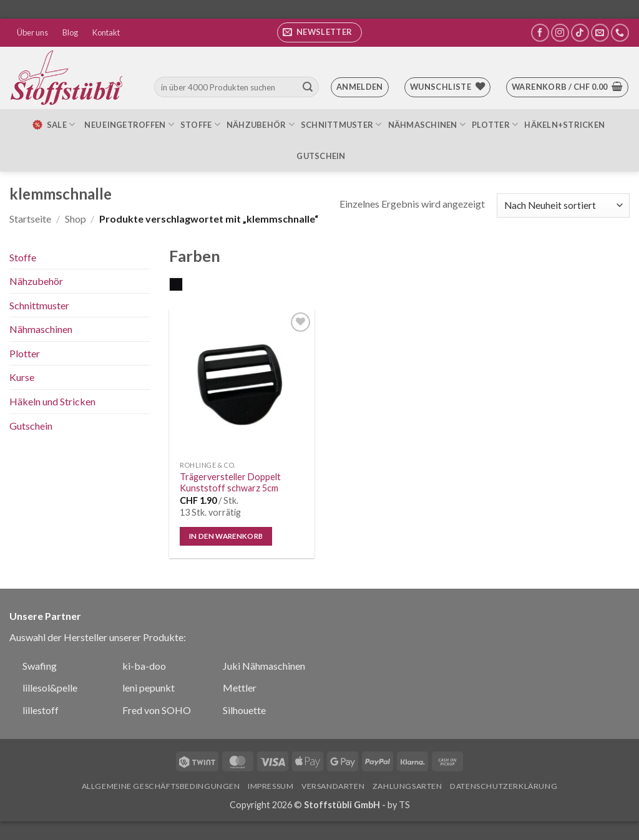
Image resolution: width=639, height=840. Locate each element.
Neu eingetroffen (129, 124)
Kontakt (106, 32)
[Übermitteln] (308, 87)
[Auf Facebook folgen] (540, 33)
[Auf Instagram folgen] (560, 33)
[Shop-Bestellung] (563, 205)
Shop (76, 219)
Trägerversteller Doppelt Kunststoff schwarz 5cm (230, 483)
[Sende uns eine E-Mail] (600, 33)
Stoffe (200, 124)
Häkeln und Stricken (52, 401)
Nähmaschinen (427, 124)
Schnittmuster (341, 124)
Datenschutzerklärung (504, 786)
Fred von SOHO (157, 710)
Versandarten (333, 786)
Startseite (30, 219)
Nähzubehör (261, 124)
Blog (70, 32)
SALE (53, 125)
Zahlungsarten (407, 786)
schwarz (183, 286)
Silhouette (244, 710)
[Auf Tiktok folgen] (580, 33)
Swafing (40, 666)
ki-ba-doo (144, 666)
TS (404, 805)
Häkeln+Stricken (564, 125)
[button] (319, 32)
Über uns (32, 32)
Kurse (22, 377)
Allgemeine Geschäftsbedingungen (161, 786)
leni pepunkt (149, 688)
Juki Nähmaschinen (264, 666)
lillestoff (41, 710)
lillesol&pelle (50, 688)
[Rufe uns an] (620, 33)
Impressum (271, 786)
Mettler (240, 688)
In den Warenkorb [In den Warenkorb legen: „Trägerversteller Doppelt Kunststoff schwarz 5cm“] (226, 536)
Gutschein (321, 156)
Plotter (495, 124)
